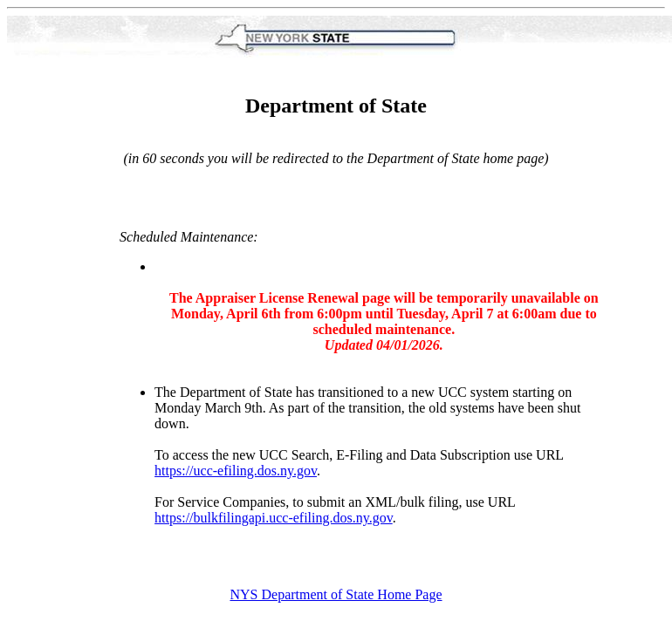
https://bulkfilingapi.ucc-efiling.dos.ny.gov (274, 518)
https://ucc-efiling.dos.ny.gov (236, 471)
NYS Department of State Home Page (336, 594)
